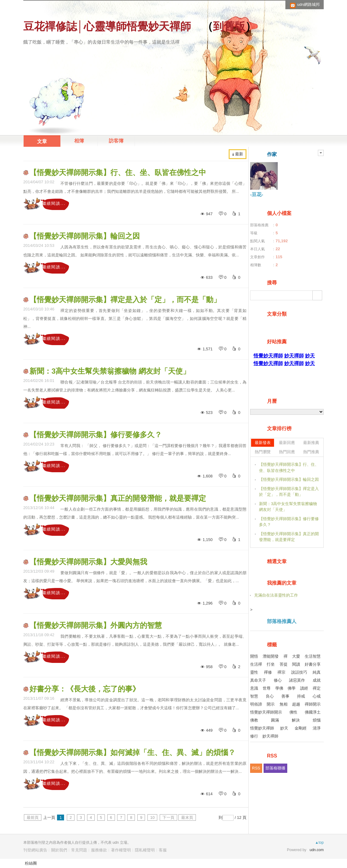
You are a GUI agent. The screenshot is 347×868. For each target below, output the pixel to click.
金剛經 (301, 728)
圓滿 (275, 720)
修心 (278, 680)
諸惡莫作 (297, 680)
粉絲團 (31, 863)
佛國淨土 (313, 712)
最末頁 (187, 817)
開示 (271, 704)
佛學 (292, 688)
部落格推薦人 (282, 621)
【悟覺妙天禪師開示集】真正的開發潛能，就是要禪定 (118, 498)
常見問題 (79, 850)
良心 (270, 696)
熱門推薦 (311, 452)
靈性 (254, 672)
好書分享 (313, 664)
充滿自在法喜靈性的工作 (276, 595)
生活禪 (256, 664)
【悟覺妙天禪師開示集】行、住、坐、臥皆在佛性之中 (118, 172)
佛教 (254, 720)
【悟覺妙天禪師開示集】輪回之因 (85, 236)
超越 (296, 704)
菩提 (284, 664)
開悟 (254, 656)
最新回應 (287, 443)
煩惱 (317, 720)
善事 (285, 696)
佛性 (293, 712)
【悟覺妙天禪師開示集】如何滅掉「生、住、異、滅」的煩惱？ (132, 752)
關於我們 (59, 850)
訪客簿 (116, 141)
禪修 (268, 672)
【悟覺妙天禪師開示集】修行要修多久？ (96, 435)
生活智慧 (313, 656)
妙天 (284, 728)
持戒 (301, 696)
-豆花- (257, 195)
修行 (254, 736)
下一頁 (168, 817)
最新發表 (263, 443)
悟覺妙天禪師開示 (266, 712)
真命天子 (258, 680)
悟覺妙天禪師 (262, 728)
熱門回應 (287, 452)
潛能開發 (271, 656)
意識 (254, 688)
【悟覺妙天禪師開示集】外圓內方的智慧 (96, 625)
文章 (42, 141)
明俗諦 (256, 704)
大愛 (296, 656)
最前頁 (33, 817)
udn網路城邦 (308, 4)
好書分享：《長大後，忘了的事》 (85, 689)
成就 (317, 680)
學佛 (279, 688)
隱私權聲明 (145, 850)
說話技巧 (299, 672)
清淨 (317, 728)
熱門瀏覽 (263, 452)
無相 (284, 704)
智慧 (254, 696)
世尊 (267, 688)
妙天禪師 (270, 736)
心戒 (317, 696)
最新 (239, 154)
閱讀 (296, 664)
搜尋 (317, 295)
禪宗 (281, 672)
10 (152, 817)
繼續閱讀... (54, 203)
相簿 (79, 141)
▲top (319, 843)
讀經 (304, 688)
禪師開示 (313, 704)
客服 (163, 850)
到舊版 (229, 26)
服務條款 (99, 850)
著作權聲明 (121, 850)
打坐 (271, 664)
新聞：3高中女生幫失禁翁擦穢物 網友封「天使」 (110, 371)
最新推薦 (311, 443)
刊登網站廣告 (35, 850)
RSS (256, 768)
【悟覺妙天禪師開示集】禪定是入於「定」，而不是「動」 (125, 300)
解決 (296, 720)
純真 (317, 672)
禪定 (317, 688)
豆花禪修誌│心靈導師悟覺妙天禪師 (107, 26)
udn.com (317, 850)
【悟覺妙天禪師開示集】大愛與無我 (88, 562)
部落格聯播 (275, 768)
